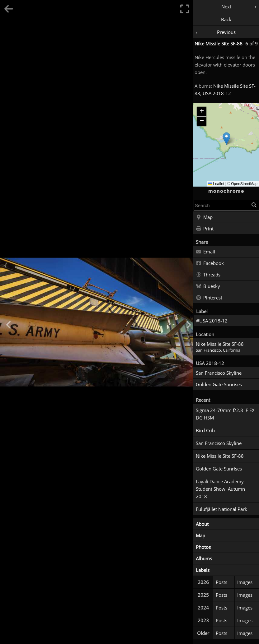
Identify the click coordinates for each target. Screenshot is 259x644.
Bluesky (208, 286)
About (202, 524)
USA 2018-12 (217, 93)
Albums (204, 558)
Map (204, 217)
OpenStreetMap (244, 184)
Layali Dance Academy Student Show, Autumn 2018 (220, 489)
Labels (203, 570)
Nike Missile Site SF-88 (219, 44)
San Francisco (208, 350)
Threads (208, 275)
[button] (226, 139)
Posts (221, 582)
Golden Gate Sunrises (219, 384)
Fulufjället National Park (221, 509)
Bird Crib (205, 430)
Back (226, 19)
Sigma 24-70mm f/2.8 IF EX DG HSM (225, 414)
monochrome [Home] (226, 191)
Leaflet (216, 184)
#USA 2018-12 (212, 321)
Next (226, 7)
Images (245, 582)
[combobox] (221, 205)
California (232, 350)
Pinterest (209, 298)
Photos (203, 547)
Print (205, 229)
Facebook (210, 263)
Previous (226, 32)
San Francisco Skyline (219, 373)
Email (205, 252)
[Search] (254, 205)
